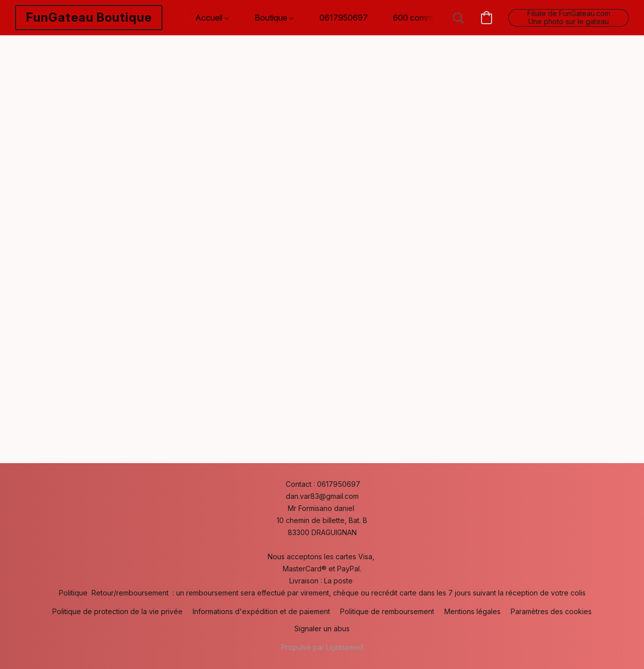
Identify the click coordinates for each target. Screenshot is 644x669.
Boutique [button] (274, 18)
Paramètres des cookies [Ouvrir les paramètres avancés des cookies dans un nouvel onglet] (551, 611)
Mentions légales (472, 611)
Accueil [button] (212, 18)
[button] (89, 18)
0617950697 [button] (344, 18)
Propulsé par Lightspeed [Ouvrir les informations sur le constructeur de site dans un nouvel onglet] (322, 647)
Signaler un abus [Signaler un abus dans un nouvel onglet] (322, 628)
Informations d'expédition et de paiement (261, 611)
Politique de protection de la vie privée (117, 611)
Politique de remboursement (387, 611)
